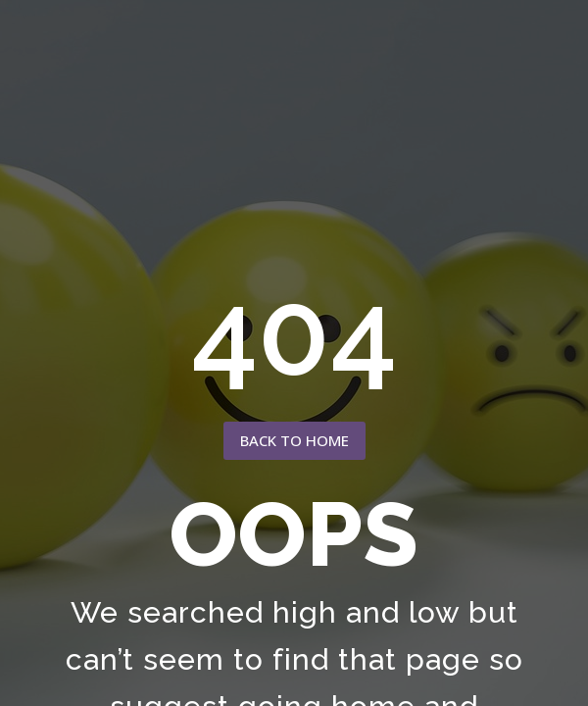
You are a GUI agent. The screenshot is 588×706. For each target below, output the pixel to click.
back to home (294, 440)
